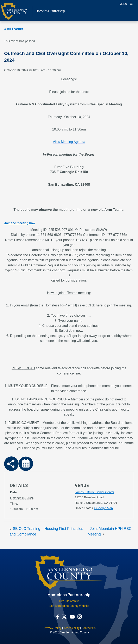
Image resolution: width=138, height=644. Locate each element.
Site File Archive (69, 601)
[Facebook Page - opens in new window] (58, 617)
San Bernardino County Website (69, 606)
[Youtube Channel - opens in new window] (72, 617)
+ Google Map (103, 508)
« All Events (14, 29)
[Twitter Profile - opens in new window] (64, 617)
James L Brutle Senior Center (95, 492)
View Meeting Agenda (69, 142)
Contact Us (89, 628)
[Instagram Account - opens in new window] (80, 617)
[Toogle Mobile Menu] (126, 4)
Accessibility (71, 628)
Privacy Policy (53, 628)
